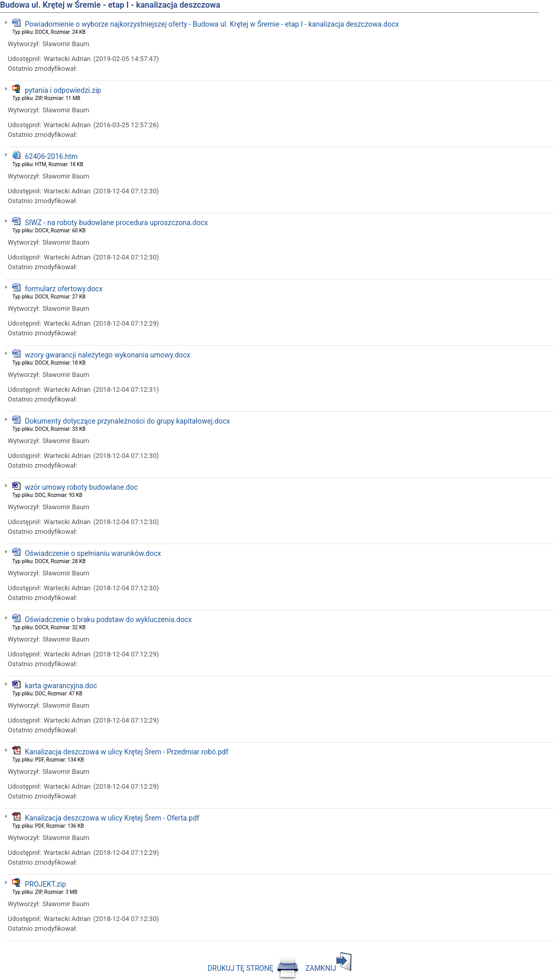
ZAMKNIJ (328, 968)
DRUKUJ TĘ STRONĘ (253, 968)
